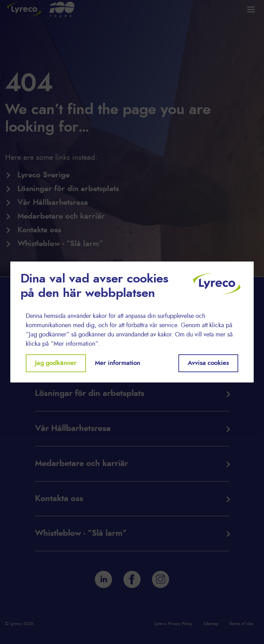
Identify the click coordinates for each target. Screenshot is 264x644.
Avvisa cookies (208, 363)
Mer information (118, 363)
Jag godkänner (56, 363)
